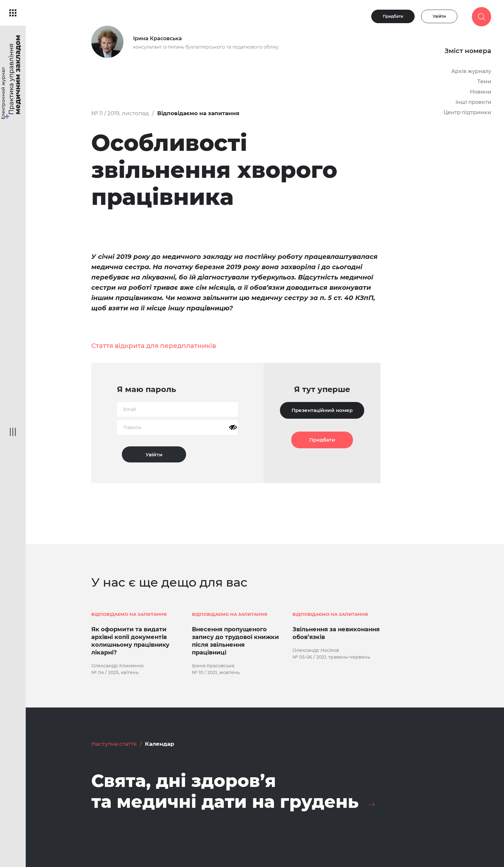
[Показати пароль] (233, 427)
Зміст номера (468, 51)
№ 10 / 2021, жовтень (216, 672)
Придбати (393, 16)
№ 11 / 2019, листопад (120, 113)
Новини (481, 92)
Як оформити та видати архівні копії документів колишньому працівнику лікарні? (130, 641)
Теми (484, 82)
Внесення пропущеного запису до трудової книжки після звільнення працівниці (235, 641)
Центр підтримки (467, 112)
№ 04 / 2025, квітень (115, 672)
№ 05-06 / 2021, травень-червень (331, 657)
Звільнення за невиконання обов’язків (336, 633)
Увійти (439, 16)
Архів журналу (471, 71)
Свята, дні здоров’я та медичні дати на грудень (225, 791)
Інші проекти (473, 102)
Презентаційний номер (322, 410)
